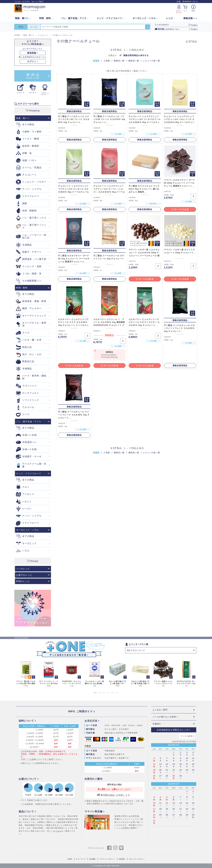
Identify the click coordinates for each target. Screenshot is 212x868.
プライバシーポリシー (107, 859)
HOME (70, 859)
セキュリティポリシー (137, 859)
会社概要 (92, 859)
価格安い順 (119, 61)
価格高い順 (134, 61)
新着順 (96, 61)
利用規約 (122, 859)
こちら (58, 831)
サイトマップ (81, 859)
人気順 (107, 61)
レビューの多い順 (151, 61)
